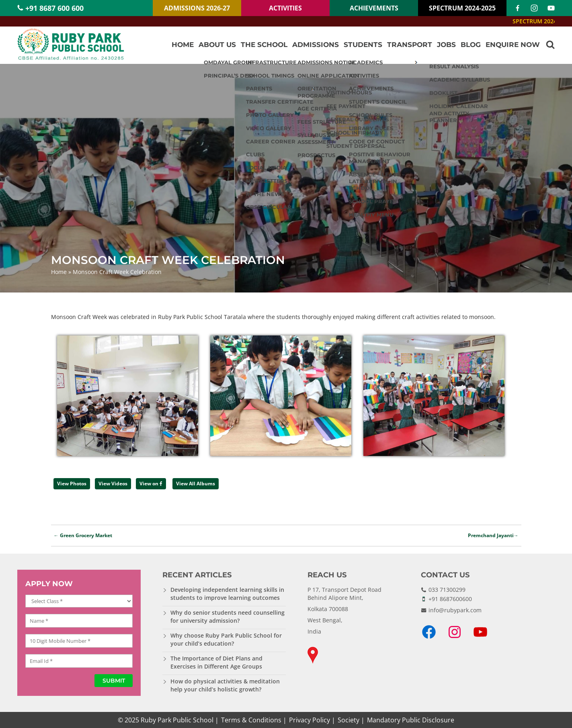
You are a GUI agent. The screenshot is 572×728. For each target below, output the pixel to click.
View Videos (113, 484)
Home (183, 45)
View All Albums (196, 484)
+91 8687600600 (450, 599)
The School (264, 45)
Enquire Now (513, 45)
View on (151, 484)
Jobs (446, 45)
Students (363, 45)
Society (349, 720)
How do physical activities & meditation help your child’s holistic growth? (225, 685)
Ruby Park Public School (177, 720)
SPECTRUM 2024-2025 (462, 8)
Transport (410, 45)
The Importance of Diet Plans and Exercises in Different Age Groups (216, 662)
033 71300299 (447, 590)
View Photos (72, 484)
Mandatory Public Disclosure (411, 720)
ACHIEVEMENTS (374, 8)
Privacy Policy (310, 720)
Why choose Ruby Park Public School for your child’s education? (226, 639)
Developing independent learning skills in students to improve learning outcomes (227, 594)
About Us (217, 45)
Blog (471, 45)
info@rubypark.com (455, 610)
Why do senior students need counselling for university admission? (228, 617)
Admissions (316, 45)
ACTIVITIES (285, 8)
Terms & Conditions (251, 720)
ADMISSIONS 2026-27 (197, 8)
